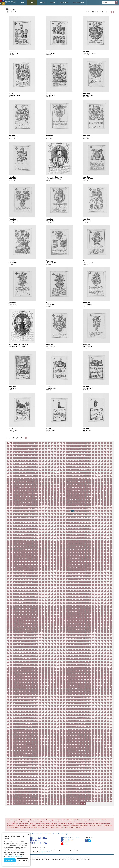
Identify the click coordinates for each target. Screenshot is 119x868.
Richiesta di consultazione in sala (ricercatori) (40, 834)
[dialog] (16, 849)
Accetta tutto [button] (10, 860)
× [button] (28, 835)
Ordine (89, 12)
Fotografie (64, 2)
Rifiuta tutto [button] (23, 860)
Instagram (65, 842)
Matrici (42, 2)
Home (23, 2)
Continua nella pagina (12, 438)
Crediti (58, 834)
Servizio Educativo (68, 840)
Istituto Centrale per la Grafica (71, 838)
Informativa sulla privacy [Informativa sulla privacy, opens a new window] (15, 857)
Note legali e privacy (68, 834)
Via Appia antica (79, 2)
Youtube (65, 844)
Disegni (53, 2)
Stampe (32, 2)
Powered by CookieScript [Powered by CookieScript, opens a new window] (16, 864)
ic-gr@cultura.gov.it (45, 852)
